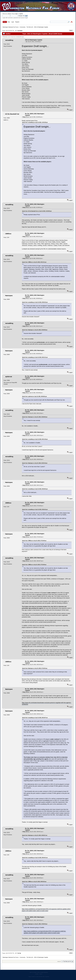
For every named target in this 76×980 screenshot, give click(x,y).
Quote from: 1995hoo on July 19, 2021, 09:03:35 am (34, 882)
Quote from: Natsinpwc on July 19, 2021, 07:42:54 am (35, 668)
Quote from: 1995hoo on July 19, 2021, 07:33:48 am (34, 541)
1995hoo (8, 234)
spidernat (9, 377)
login (16, 14)
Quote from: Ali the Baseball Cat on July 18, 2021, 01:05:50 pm (37, 211)
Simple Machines (44, 972)
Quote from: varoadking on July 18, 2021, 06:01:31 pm (35, 357)
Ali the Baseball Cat (12, 114)
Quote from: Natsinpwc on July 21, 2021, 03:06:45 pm (35, 924)
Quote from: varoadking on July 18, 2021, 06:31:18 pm (35, 439)
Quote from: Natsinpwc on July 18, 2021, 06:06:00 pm (35, 417)
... (15, 31)
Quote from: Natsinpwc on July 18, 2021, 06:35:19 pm (35, 463)
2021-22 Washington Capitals (34, 40)
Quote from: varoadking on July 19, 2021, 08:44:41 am (35, 858)
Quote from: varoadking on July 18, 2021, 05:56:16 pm (35, 302)
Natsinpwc (9, 296)
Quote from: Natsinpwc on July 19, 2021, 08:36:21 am (35, 835)
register (21, 14)
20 (16, 31)
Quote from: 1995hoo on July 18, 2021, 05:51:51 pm (34, 262)
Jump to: (59, 961)
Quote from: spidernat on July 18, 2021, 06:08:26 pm (35, 396)
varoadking (9, 40)
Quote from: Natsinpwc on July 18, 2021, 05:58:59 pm (35, 330)
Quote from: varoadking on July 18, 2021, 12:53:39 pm (35, 122)
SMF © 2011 (37, 972)
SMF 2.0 (32, 972)
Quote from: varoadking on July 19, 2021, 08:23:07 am (35, 718)
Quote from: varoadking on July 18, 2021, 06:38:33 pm (35, 489)
